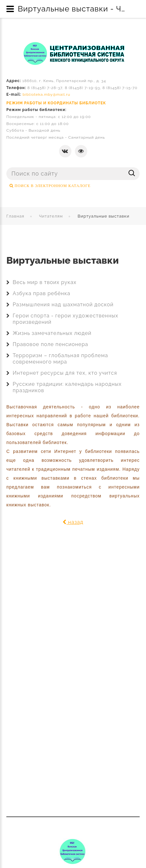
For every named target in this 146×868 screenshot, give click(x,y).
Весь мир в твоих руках (45, 282)
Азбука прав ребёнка (41, 293)
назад (73, 522)
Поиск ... (7, 167)
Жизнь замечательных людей (52, 333)
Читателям (51, 216)
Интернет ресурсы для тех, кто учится (65, 373)
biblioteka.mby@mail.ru (46, 94)
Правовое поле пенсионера (50, 344)
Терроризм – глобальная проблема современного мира (60, 359)
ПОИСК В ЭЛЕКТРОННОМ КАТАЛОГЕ (52, 186)
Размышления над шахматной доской (63, 305)
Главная (15, 216)
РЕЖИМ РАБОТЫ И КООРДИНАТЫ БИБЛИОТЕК (56, 103)
